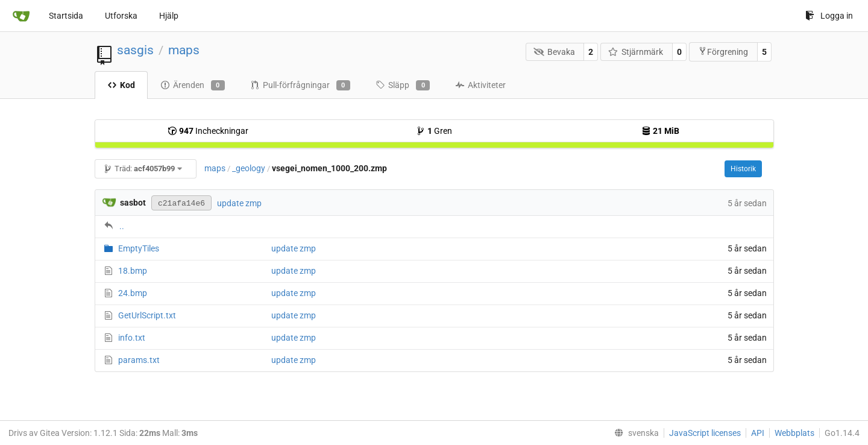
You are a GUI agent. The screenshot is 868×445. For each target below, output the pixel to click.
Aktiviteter (480, 85)
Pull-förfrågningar (300, 86)
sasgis (135, 50)
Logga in (829, 16)
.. (122, 226)
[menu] (634, 433)
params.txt (139, 360)
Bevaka (554, 52)
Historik (743, 169)
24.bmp (133, 293)
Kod (121, 85)
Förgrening (723, 52)
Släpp (403, 86)
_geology (249, 168)
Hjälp (169, 16)
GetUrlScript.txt (147, 315)
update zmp (239, 203)
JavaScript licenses (705, 433)
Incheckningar (208, 131)
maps (184, 50)
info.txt (132, 338)
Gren (434, 131)
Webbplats (794, 433)
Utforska (121, 16)
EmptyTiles (139, 248)
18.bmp (133, 271)
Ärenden (193, 86)
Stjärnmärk (636, 52)
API (758, 433)
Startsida (66, 16)
